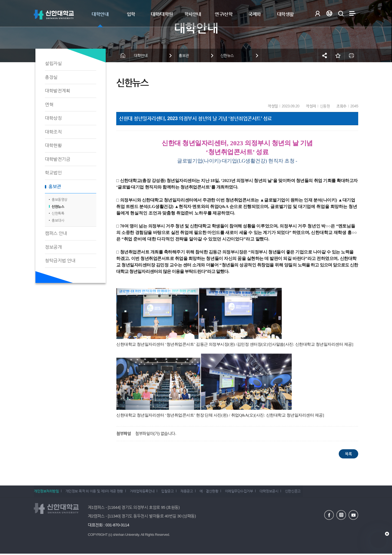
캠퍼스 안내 (56, 233)
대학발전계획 (57, 91)
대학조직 (53, 132)
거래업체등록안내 (145, 492)
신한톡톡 (58, 213)
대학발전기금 (57, 159)
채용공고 (193, 492)
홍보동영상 (59, 199)
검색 (341, 13)
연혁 (49, 105)
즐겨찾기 (338, 55)
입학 (131, 14)
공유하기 (324, 55)
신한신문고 (306, 492)
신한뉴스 (58, 207)
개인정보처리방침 (46, 492)
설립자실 (53, 63)
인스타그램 (341, 515)
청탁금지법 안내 (60, 261)
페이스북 (329, 515)
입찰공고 (172, 492)
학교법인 (53, 173)
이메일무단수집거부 (249, 492)
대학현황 (53, 145)
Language (329, 13)
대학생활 (285, 14)
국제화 (255, 14)
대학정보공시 (281, 492)
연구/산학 (224, 14)
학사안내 (193, 14)
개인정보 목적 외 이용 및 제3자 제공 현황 (96, 492)
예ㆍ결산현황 (217, 492)
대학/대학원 (162, 14)
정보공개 (53, 247)
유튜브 (353, 515)
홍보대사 (58, 220)
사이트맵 (352, 13)
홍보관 (55, 186)
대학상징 (53, 118)
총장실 (51, 77)
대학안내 (100, 14)
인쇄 (351, 55)
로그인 (318, 13)
